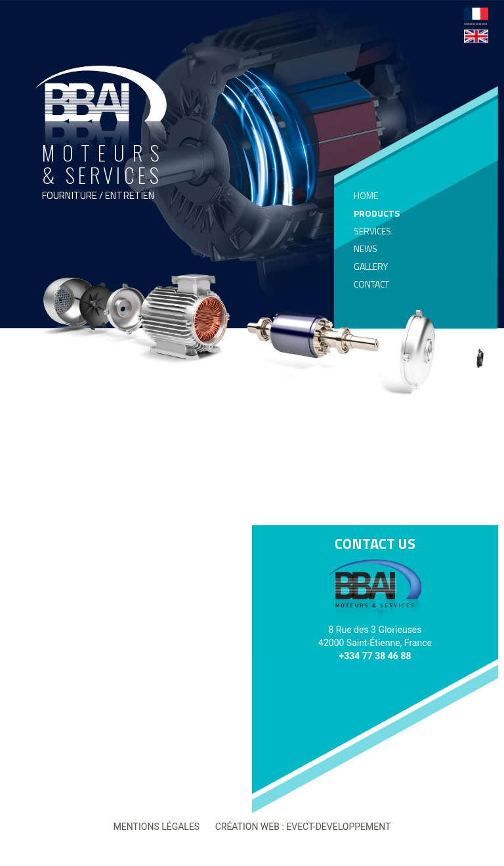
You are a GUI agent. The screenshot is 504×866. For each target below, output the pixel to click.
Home (366, 196)
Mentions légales (157, 827)
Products (377, 213)
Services (372, 231)
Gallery (371, 267)
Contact (371, 284)
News (366, 249)
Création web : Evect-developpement (303, 827)
